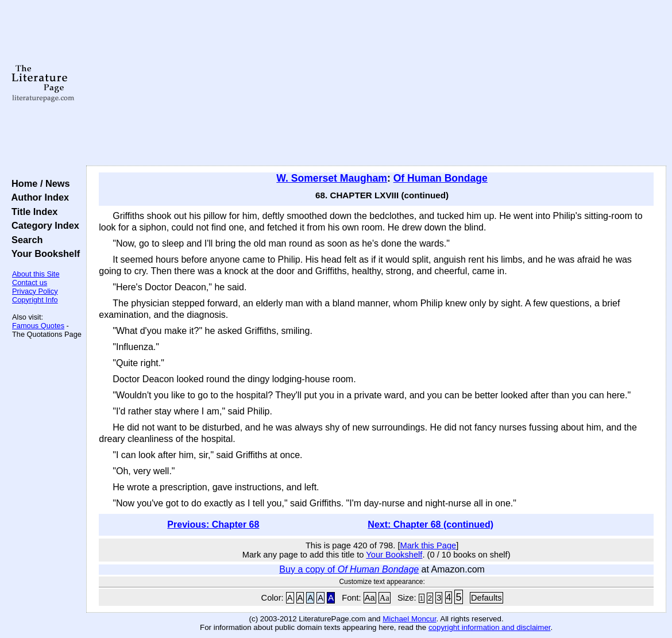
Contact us (30, 283)
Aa (370, 598)
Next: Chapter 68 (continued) (430, 524)
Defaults (486, 598)
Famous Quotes (38, 326)
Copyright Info (35, 300)
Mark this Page (428, 545)
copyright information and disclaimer (490, 627)
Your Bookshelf (43, 253)
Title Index (32, 212)
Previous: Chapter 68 (213, 524)
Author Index (38, 197)
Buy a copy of (349, 569)
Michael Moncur (409, 619)
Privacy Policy (35, 291)
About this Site (36, 274)
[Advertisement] (376, 83)
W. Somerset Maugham (332, 178)
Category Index (43, 225)
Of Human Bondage (441, 178)
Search (24, 240)
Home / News (38, 183)
